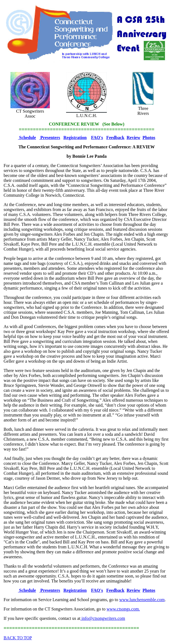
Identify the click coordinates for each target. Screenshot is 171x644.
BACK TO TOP (18, 638)
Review (134, 138)
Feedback (115, 138)
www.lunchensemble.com (142, 600)
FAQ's (97, 138)
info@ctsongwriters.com (103, 618)
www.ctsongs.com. (123, 609)
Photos (149, 138)
